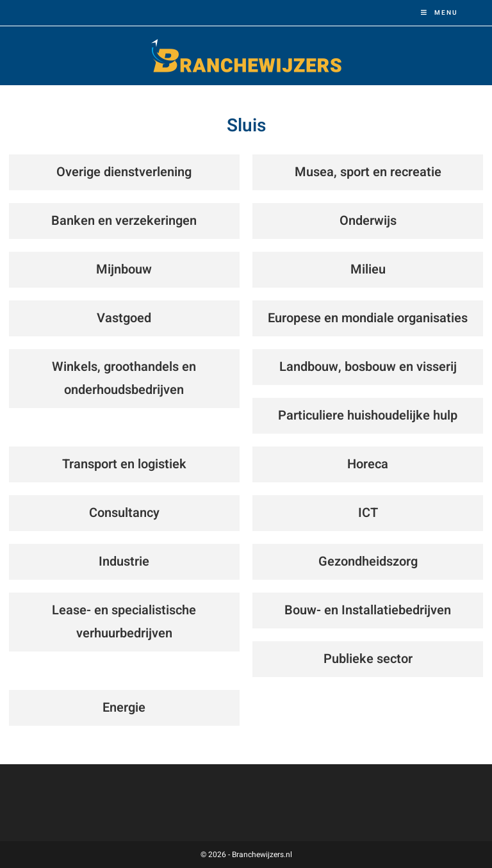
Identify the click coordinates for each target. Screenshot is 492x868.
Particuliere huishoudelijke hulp (368, 415)
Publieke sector (368, 659)
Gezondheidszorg (368, 561)
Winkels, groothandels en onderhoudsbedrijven (124, 378)
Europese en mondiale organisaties (368, 318)
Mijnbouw (124, 269)
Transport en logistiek (124, 464)
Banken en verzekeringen (124, 221)
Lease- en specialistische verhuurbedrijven (124, 622)
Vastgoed (124, 318)
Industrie (124, 561)
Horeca (368, 464)
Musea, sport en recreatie (368, 172)
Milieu (368, 269)
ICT (368, 513)
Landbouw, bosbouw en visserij (368, 367)
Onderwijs (368, 221)
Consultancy (124, 513)
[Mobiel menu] (439, 13)
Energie (124, 708)
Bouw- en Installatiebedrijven (368, 610)
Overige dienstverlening (124, 172)
